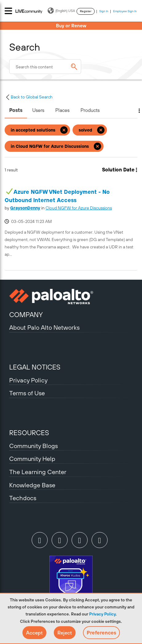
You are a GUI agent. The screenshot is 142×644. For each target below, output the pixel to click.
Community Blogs (34, 446)
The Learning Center (38, 472)
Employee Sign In (125, 11)
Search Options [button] (135, 111)
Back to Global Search (29, 97)
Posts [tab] (16, 110)
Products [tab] (90, 110)
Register (86, 11)
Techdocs (23, 498)
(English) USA (61, 11)
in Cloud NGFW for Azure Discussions (50, 146)
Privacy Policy (102, 614)
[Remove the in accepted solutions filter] (64, 130)
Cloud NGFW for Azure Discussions (79, 208)
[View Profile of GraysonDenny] (25, 208)
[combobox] (45, 67)
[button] (34, 633)
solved (85, 130)
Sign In (104, 11)
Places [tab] (62, 110)
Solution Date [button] (118, 170)
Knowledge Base (32, 485)
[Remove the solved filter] (101, 130)
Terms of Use (27, 393)
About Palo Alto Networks (44, 327)
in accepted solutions (33, 130)
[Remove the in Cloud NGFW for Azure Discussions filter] (97, 146)
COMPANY (26, 315)
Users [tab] (38, 110)
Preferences (101, 633)
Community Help (32, 459)
